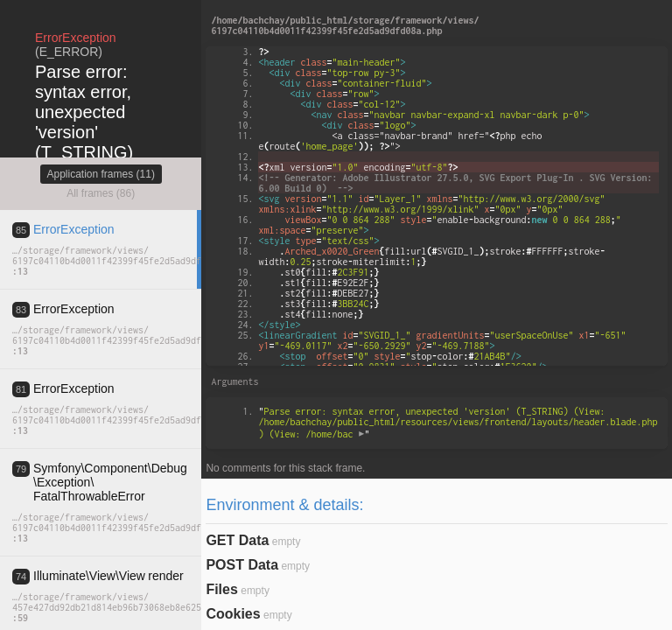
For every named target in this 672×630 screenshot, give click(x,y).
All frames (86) (101, 193)
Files (221, 589)
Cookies (233, 614)
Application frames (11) (101, 174)
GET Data (237, 540)
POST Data (242, 565)
